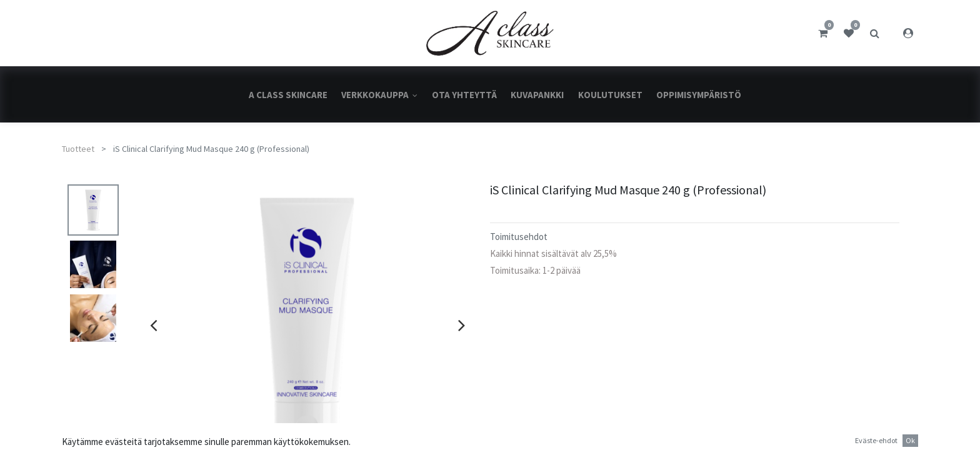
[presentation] (153, 325)
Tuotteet (78, 149)
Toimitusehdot (519, 237)
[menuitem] (288, 95)
